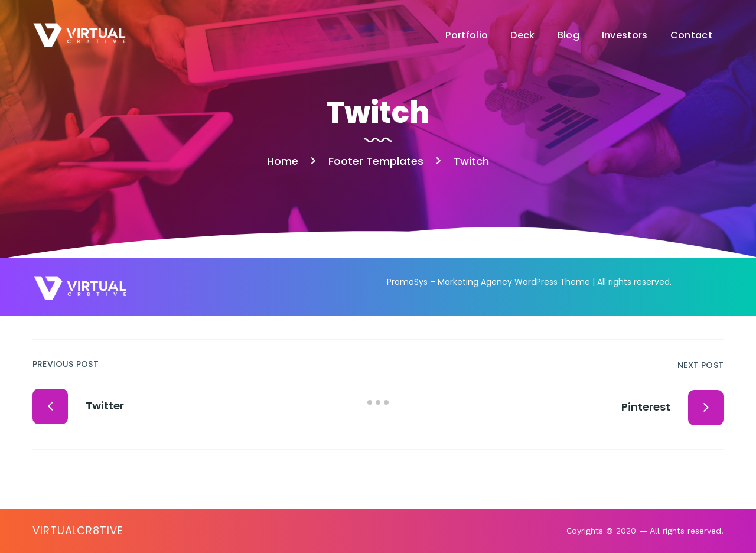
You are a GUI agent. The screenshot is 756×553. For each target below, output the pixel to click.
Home (283, 161)
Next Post (700, 365)
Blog (568, 35)
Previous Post (66, 364)
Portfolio (467, 35)
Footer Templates (376, 161)
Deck (522, 35)
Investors (625, 35)
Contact (691, 35)
